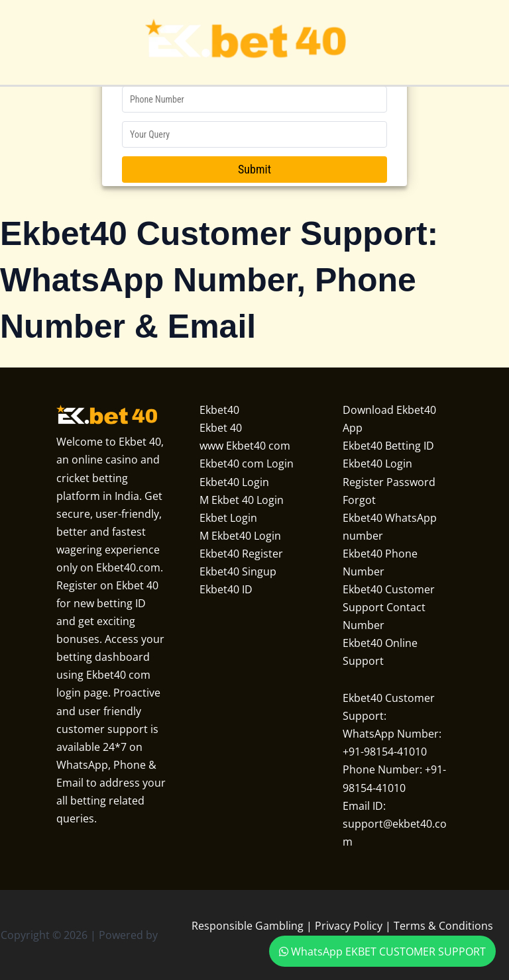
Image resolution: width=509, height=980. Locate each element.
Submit (254, 169)
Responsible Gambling (248, 925)
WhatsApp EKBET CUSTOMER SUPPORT (382, 951)
